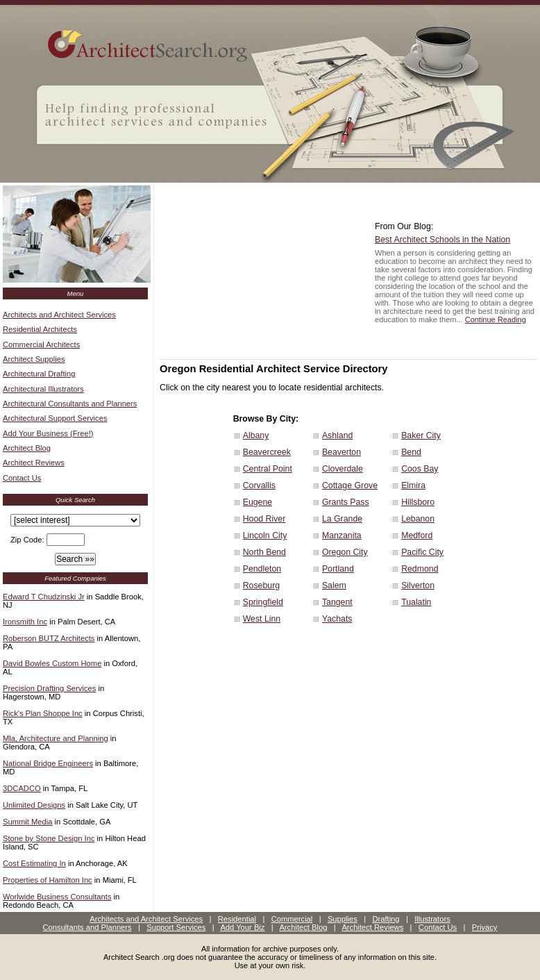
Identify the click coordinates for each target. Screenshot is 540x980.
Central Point (268, 469)
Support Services (176, 927)
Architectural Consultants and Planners (70, 404)
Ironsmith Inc (25, 622)
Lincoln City (265, 535)
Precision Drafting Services (49, 688)
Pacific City (422, 552)
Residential (237, 919)
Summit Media (28, 822)
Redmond (420, 569)
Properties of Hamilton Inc (48, 880)
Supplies (343, 919)
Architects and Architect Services (59, 315)
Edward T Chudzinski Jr (44, 597)
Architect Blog (27, 448)
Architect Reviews (34, 463)
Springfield (263, 602)
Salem (334, 585)
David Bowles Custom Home (52, 663)
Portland (338, 569)
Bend (411, 452)
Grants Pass (346, 502)
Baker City (421, 435)
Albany (256, 435)
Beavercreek (267, 452)
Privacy (485, 927)
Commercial (292, 919)
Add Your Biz (242, 927)
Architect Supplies (34, 359)
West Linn (262, 619)
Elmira (413, 485)
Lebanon (418, 519)
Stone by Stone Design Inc (49, 838)
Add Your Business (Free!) (48, 433)
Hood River (264, 519)
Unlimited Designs (34, 805)
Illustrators (432, 919)
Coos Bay (420, 469)
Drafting (386, 919)
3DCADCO (22, 788)
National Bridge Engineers (48, 763)
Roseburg (261, 585)
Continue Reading (496, 319)
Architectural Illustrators (43, 389)
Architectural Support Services (55, 418)
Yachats (337, 619)
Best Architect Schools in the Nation (442, 240)
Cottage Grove (350, 485)
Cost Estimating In (34, 863)
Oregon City (345, 552)
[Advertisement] (264, 272)
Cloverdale (343, 469)
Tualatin (416, 602)
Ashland (338, 435)
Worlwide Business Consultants (57, 897)
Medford (417, 535)
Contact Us (22, 478)
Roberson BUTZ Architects (49, 638)
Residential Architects (40, 329)
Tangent (337, 602)
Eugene (258, 502)
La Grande (342, 519)
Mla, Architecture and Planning (56, 738)
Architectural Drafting (39, 374)
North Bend (264, 552)
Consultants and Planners (87, 927)
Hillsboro (418, 502)
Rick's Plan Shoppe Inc (43, 713)
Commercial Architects (41, 344)
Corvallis (259, 485)
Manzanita (342, 535)
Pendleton (262, 569)
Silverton (418, 585)
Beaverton (341, 452)
